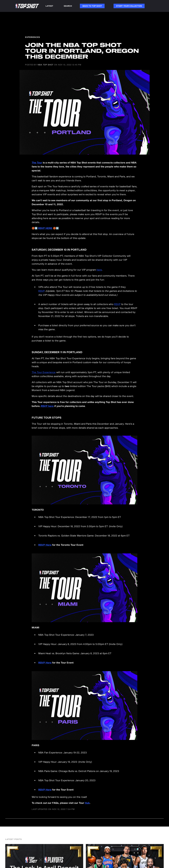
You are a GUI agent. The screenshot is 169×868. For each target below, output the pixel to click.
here (99, 270)
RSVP (41, 291)
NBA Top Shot (45, 65)
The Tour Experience (44, 372)
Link (109, 6)
